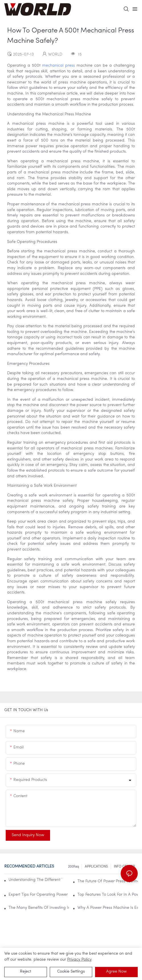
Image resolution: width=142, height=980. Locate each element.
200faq (73, 867)
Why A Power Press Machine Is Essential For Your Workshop (108, 908)
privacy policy (79, 960)
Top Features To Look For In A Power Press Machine (108, 895)
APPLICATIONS (96, 867)
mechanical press (58, 66)
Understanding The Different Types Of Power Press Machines (35, 880)
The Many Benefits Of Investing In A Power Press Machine (39, 908)
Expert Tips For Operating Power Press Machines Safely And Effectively (39, 895)
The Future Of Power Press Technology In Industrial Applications (108, 881)
